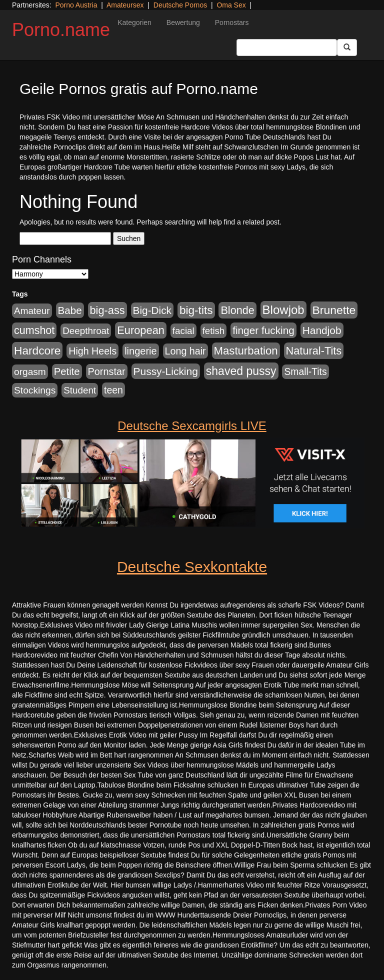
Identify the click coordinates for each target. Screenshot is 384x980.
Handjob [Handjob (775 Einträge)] (322, 330)
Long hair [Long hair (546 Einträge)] (185, 351)
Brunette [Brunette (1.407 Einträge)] (334, 310)
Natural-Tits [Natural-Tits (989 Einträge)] (314, 351)
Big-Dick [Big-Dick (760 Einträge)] (152, 310)
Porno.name (61, 30)
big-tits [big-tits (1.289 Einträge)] (196, 310)
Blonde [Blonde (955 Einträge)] (237, 310)
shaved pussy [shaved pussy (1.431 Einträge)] (241, 371)
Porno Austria (76, 5)
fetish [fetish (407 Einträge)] (214, 331)
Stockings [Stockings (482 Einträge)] (35, 390)
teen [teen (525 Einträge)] (113, 390)
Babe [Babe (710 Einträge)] (70, 310)
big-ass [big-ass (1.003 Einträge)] (107, 310)
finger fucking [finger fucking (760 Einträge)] (263, 330)
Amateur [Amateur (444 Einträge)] (32, 311)
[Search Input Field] (287, 47)
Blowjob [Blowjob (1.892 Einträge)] (283, 310)
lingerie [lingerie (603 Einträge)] (140, 351)
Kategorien (134, 22)
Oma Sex (231, 5)
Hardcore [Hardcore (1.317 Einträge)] (37, 350)
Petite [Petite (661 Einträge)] (67, 371)
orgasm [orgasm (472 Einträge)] (30, 372)
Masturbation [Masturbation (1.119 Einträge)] (246, 351)
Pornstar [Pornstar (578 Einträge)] (107, 371)
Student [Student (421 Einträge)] (80, 390)
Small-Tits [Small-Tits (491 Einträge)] (305, 372)
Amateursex (125, 5)
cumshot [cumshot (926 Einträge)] (34, 330)
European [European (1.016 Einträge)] (141, 330)
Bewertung (183, 22)
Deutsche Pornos (180, 5)
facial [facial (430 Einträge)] (183, 331)
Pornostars (232, 22)
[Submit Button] (347, 47)
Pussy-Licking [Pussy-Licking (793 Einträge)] (166, 371)
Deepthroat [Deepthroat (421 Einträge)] (86, 331)
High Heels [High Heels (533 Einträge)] (92, 351)
